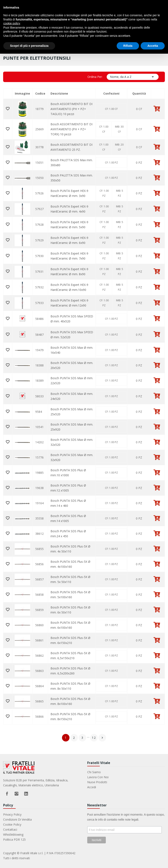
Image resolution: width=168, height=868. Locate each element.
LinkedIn (26, 794)
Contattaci (10, 829)
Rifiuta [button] (128, 46)
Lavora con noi (98, 777)
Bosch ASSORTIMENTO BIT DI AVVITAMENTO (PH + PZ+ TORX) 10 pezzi (71, 129)
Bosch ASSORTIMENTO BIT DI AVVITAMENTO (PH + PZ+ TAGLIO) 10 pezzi (71, 109)
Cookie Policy (12, 824)
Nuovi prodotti (97, 782)
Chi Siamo (94, 772)
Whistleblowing (13, 834)
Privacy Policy (12, 814)
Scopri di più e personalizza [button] (29, 46)
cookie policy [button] (12, 23)
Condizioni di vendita (17, 819)
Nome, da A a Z (133, 77)
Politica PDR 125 (14, 839)
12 (94, 738)
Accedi (92, 787)
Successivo (102, 738)
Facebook (7, 794)
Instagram (16, 794)
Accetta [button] (153, 46)
